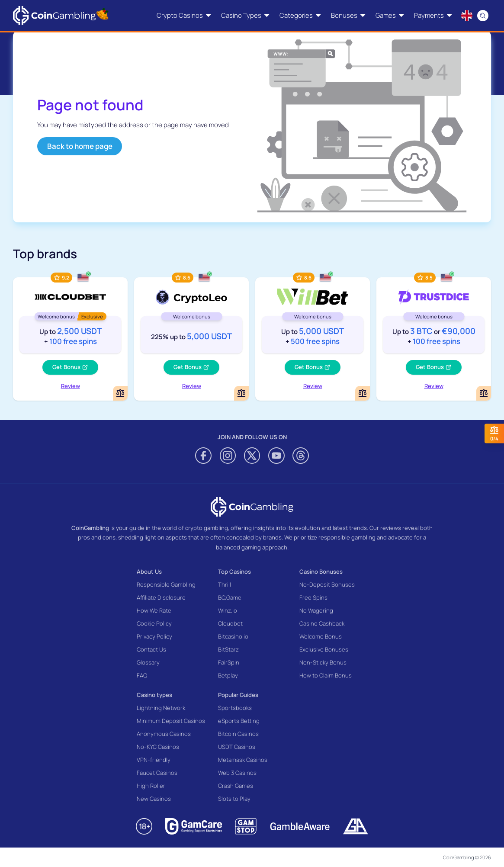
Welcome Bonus (321, 636)
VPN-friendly (154, 760)
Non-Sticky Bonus (323, 662)
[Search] (483, 16)
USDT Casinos (237, 747)
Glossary (148, 662)
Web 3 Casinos (237, 773)
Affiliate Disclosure (161, 597)
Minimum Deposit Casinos (171, 721)
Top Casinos (234, 572)
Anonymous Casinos (164, 734)
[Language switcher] (467, 16)
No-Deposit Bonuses (327, 584)
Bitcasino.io (233, 636)
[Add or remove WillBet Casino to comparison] (363, 393)
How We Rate (154, 610)
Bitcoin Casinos (238, 734)
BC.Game (230, 597)
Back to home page (80, 146)
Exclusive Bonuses (324, 649)
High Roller (151, 786)
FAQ (142, 675)
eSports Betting (239, 721)
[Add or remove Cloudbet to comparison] (120, 393)
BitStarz (228, 649)
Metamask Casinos (243, 760)
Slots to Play (234, 799)
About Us (149, 572)
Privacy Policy (154, 636)
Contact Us (151, 649)
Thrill (225, 584)
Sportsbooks (235, 708)
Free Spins (313, 597)
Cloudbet (230, 623)
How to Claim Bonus (326, 675)
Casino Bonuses (321, 572)
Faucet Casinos (157, 773)
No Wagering (316, 610)
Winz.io (228, 610)
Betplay (228, 675)
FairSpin (229, 662)
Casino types (154, 695)
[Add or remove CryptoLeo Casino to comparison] (241, 393)
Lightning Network (161, 708)
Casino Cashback (322, 623)
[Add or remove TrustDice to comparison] (484, 393)
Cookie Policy (154, 623)
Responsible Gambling (166, 584)
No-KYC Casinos (158, 747)
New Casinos (154, 799)
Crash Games (236, 786)
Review (71, 386)
